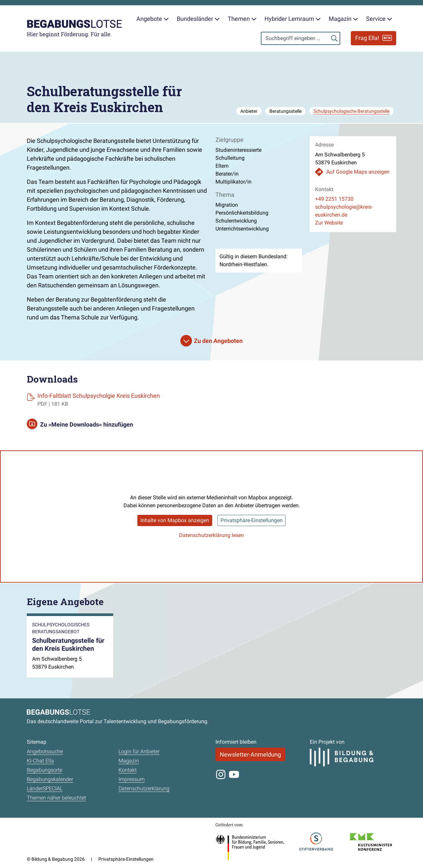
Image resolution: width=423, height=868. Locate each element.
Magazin (129, 761)
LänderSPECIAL (45, 788)
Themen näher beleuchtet (56, 798)
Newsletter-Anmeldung (250, 754)
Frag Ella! (374, 38)
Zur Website (329, 223)
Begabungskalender (50, 779)
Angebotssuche (45, 751)
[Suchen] (334, 38)
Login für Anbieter (139, 751)
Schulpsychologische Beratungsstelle (352, 111)
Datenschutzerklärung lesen (211, 535)
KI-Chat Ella (40, 761)
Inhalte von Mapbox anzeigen (175, 520)
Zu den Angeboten (218, 341)
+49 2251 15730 (334, 199)
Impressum (132, 779)
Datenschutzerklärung (144, 788)
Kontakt (128, 770)
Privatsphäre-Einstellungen (252, 520)
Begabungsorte (45, 770)
